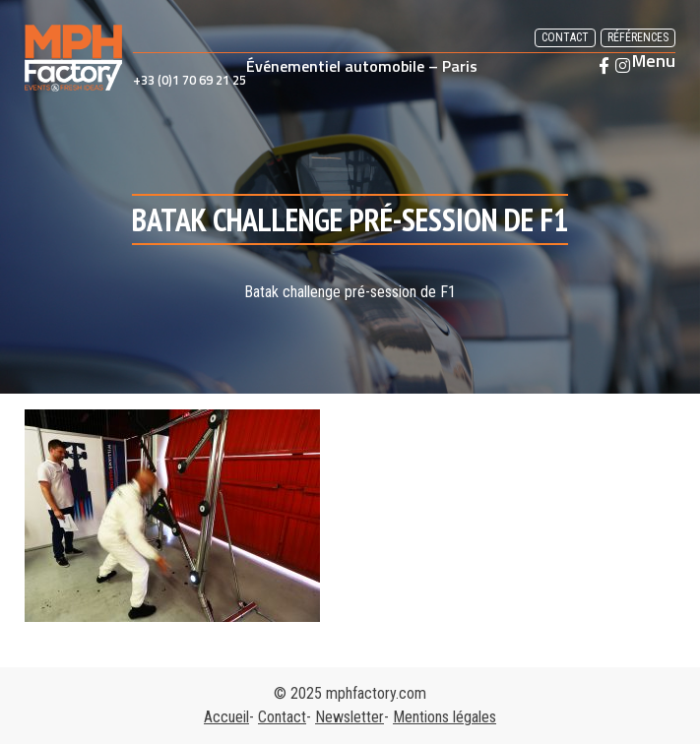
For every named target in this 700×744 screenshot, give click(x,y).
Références (638, 37)
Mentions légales (445, 717)
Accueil (226, 717)
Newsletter (350, 717)
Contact (565, 37)
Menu (654, 61)
